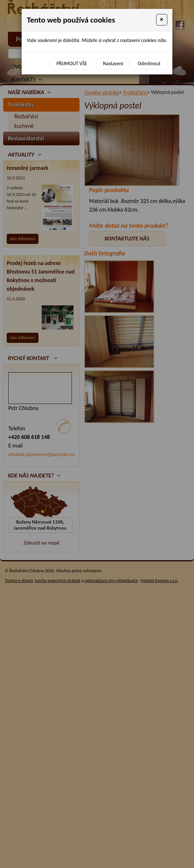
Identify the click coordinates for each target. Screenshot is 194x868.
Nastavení (113, 63)
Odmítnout (149, 63)
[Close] (162, 20)
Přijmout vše (72, 63)
